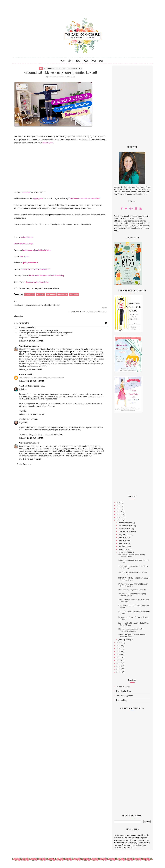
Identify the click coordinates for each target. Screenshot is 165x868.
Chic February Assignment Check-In (131, 591)
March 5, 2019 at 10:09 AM (31, 459)
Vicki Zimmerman (28, 344)
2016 (118, 650)
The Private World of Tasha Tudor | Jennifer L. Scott (131, 557)
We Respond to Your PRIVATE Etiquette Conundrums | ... (132, 586)
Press (94, 62)
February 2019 (124, 553)
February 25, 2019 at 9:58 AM (32, 436)
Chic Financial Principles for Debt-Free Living (47, 277)
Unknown (24, 372)
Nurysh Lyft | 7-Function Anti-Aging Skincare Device (131, 596)
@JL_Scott (25, 258)
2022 (118, 513)
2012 (118, 661)
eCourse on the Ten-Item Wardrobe (36, 271)
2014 (118, 656)
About (71, 62)
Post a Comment (25, 464)
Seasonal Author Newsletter (38, 283)
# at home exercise (74, 70)
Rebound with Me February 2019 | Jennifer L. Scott (133, 614)
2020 (118, 519)
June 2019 (122, 542)
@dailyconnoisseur (31, 264)
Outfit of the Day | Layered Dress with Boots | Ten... (132, 574)
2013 (118, 659)
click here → (143, 195)
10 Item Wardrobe (122, 688)
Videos (86, 62)
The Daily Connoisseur (30, 384)
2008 (118, 673)
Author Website (28, 238)
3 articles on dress (123, 692)
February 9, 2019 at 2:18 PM (31, 367)
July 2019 (122, 539)
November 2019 (125, 527)
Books (78, 62)
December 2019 (125, 524)
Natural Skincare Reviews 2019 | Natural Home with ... (132, 602)
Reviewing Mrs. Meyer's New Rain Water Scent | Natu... (132, 625)
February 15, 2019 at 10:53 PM (32, 412)
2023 (118, 510)
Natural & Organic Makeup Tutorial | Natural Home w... (131, 637)
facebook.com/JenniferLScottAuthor (38, 251)
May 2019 (122, 545)
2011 (118, 664)
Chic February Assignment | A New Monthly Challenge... (130, 631)
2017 (118, 647)
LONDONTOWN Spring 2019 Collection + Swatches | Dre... (133, 580)
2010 (118, 667)
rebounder (27, 194)
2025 (118, 504)
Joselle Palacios (27, 417)
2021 (118, 516)
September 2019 (125, 533)
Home (63, 62)
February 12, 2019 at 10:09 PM (32, 379)
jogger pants (39, 200)
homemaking (121, 701)
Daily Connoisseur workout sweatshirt (85, 200)
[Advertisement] (131, 106)
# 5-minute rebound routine (54, 70)
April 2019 (122, 548)
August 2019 (123, 536)
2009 (118, 670)
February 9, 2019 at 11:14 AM (32, 339)
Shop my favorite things (24, 245)
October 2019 (124, 530)
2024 (118, 507)
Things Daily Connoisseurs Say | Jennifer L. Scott (133, 563)
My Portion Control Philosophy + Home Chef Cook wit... (132, 569)
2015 (118, 653)
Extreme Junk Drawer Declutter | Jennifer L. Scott (133, 619)
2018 (118, 644)
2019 (118, 522)
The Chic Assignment (124, 697)
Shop (101, 62)
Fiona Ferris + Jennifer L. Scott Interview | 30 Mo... (133, 608)
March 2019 (123, 550)
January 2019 (124, 641)
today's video (58, 144)
